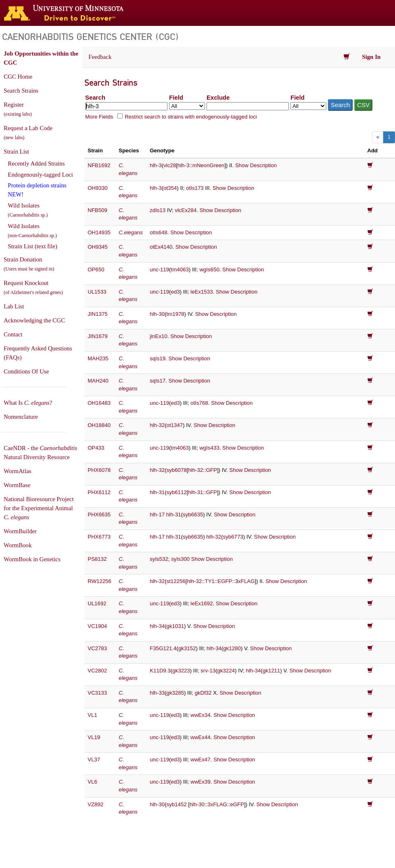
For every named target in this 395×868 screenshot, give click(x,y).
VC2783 (97, 648)
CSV (363, 105)
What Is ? (28, 403)
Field (176, 98)
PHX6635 (99, 514)
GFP (212, 470)
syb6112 (176, 492)
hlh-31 (157, 492)
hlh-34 (157, 626)
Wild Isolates (28, 210)
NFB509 (98, 210)
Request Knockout (33, 287)
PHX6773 (99, 537)
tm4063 (180, 269)
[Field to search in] (187, 106)
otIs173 (195, 188)
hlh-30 (157, 314)
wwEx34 (200, 715)
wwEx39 (200, 782)
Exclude (218, 98)
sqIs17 (158, 381)
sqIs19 (158, 358)
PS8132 (97, 559)
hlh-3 (156, 165)
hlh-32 (157, 425)
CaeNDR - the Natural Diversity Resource (40, 453)
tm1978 (175, 314)
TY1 (210, 581)
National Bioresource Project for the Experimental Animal (39, 508)
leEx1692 (202, 603)
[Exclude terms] (248, 106)
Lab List (14, 306)
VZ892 (95, 804)
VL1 (92, 715)
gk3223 (181, 671)
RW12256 (100, 581)
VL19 (94, 737)
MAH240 (98, 381)
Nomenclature (21, 417)
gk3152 (187, 648)
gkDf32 (203, 693)
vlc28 (170, 165)
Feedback (100, 57)
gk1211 (271, 671)
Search (95, 98)
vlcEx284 (186, 210)
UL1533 (97, 292)
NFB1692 (99, 165)
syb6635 (193, 514)
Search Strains (21, 91)
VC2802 (97, 671)
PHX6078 (99, 470)
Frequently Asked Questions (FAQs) (38, 353)
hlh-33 (157, 693)
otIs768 (199, 403)
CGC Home (18, 77)
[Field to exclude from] (308, 106)
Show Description (256, 165)
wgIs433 (209, 448)
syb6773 (233, 537)
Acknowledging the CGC (34, 320)
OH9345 (98, 247)
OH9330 (98, 188)
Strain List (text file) (33, 246)
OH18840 (99, 425)
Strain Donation (29, 264)
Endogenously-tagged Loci (40, 175)
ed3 (175, 292)
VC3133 (97, 693)
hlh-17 (157, 514)
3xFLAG (217, 804)
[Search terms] (126, 106)
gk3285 (175, 693)
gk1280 (232, 648)
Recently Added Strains (36, 163)
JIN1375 (98, 314)
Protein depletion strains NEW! (37, 190)
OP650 (96, 269)
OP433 (96, 448)
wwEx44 (200, 737)
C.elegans (131, 232)
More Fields (99, 117)
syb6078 (176, 470)
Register (18, 109)
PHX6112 (99, 492)
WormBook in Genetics (32, 559)
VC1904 (97, 626)
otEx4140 (161, 247)
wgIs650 (209, 269)
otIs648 (159, 232)
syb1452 (176, 804)
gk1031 (175, 626)
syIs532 (159, 559)
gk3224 (226, 671)
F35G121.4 (163, 648)
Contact (13, 334)
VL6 (92, 782)
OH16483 (99, 403)
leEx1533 (202, 292)
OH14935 (99, 232)
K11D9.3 (160, 671)
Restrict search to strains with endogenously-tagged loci (191, 117)
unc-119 (159, 269)
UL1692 (97, 603)
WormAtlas (17, 471)
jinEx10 (159, 336)
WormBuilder (20, 531)
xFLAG (246, 581)
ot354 (170, 188)
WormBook (18, 545)
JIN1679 (98, 336)
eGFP (237, 804)
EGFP (225, 581)
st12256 (176, 581)
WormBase (17, 485)
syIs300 (180, 559)
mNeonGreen (208, 165)
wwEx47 (200, 759)
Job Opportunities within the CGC (41, 58)
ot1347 (174, 425)
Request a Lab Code (28, 133)
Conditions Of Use (26, 371)
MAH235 (98, 358)
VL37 (94, 759)
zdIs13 (158, 210)
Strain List (16, 152)
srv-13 (208, 671)
